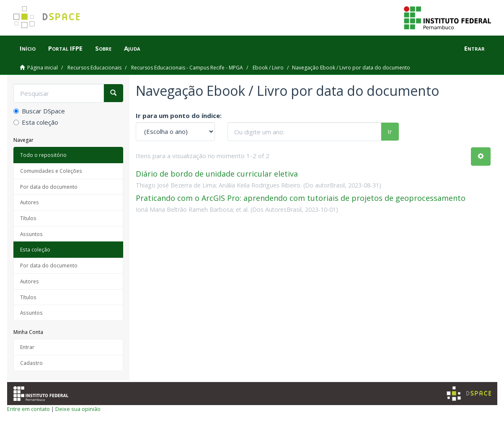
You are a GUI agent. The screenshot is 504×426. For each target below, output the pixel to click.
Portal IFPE (65, 48)
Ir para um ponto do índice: (179, 115)
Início (28, 48)
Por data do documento (49, 187)
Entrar (27, 347)
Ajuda (132, 48)
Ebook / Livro (268, 68)
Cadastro (31, 363)
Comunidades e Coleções (51, 171)
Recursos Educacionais (94, 68)
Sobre (103, 48)
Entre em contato (28, 409)
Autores (30, 202)
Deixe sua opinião (78, 409)
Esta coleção (36, 122)
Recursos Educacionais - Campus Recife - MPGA (187, 68)
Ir (390, 131)
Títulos (28, 218)
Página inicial (43, 68)
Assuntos (31, 234)
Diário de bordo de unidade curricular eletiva (217, 174)
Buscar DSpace (39, 111)
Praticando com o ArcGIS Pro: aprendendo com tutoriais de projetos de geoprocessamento (301, 198)
